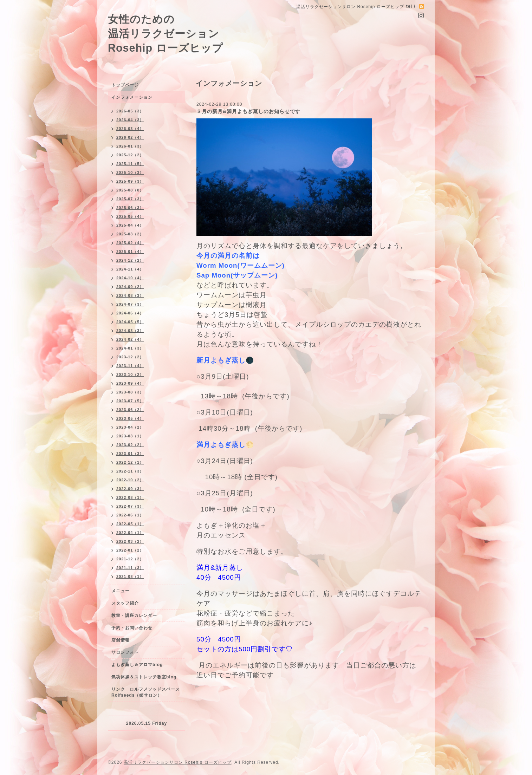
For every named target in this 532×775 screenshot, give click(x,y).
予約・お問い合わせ (132, 628)
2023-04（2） (130, 427)
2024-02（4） (130, 339)
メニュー (121, 591)
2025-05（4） (130, 216)
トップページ (125, 85)
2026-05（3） (130, 111)
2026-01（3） (130, 146)
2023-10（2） (130, 375)
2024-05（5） (130, 322)
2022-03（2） (130, 541)
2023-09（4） (130, 383)
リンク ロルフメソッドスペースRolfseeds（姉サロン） (146, 692)
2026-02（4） (130, 137)
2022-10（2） (130, 480)
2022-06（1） (130, 515)
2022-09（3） (130, 489)
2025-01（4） (130, 252)
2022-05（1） (130, 524)
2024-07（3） (130, 304)
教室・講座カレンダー (134, 616)
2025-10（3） (130, 172)
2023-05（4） (130, 418)
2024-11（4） (130, 269)
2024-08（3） (130, 295)
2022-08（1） (130, 497)
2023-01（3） (130, 454)
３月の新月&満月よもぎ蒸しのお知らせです (248, 111)
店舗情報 (121, 640)
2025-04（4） (130, 225)
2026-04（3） (130, 120)
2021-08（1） (130, 577)
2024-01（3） (130, 348)
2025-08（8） (130, 190)
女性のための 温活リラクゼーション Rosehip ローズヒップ (166, 33)
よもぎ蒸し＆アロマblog (137, 665)
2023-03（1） (130, 436)
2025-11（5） (130, 164)
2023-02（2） (130, 445)
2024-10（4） (130, 278)
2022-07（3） (130, 506)
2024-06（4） (130, 313)
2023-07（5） (130, 401)
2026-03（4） (130, 129)
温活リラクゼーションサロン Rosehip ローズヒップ (178, 762)
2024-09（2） (130, 287)
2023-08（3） (130, 392)
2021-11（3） (130, 568)
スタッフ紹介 (125, 603)
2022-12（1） (130, 462)
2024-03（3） (130, 331)
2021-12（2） (130, 559)
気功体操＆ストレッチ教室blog (144, 677)
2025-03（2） (130, 234)
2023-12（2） (130, 357)
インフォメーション (132, 97)
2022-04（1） (130, 533)
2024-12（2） (130, 260)
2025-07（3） (130, 199)
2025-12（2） (130, 155)
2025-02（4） (130, 243)
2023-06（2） (130, 410)
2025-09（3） (130, 181)
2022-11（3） (130, 471)
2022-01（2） (130, 550)
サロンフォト (125, 652)
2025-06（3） (130, 208)
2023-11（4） (130, 366)
